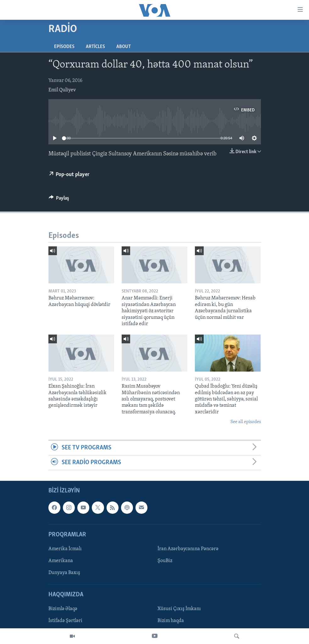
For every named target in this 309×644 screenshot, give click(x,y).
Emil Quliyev (62, 90)
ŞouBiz (165, 561)
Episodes (64, 47)
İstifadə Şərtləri (65, 621)
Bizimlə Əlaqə (63, 609)
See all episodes (246, 422)
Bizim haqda (171, 621)
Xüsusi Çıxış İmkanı (179, 609)
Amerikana (61, 561)
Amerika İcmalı (65, 549)
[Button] (59, 200)
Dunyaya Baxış (64, 573)
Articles (95, 47)
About (124, 47)
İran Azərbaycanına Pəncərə (188, 549)
